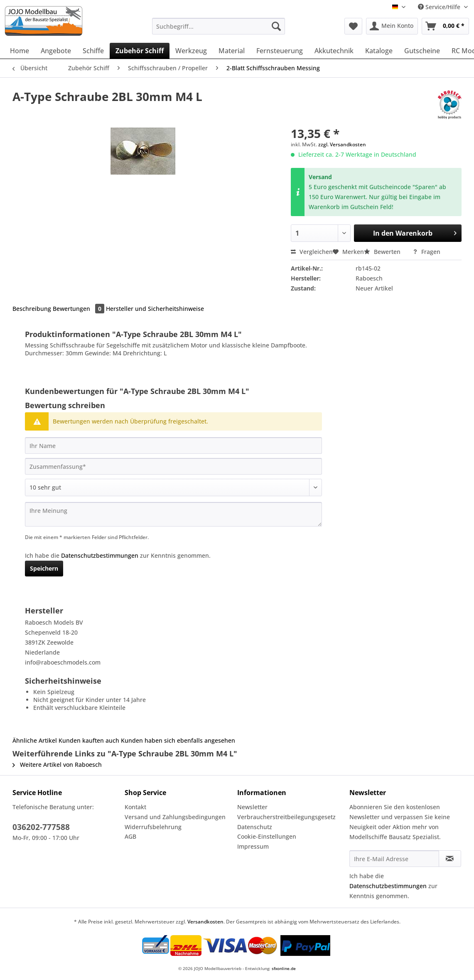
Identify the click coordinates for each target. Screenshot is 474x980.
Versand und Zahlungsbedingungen (175, 817)
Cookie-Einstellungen (267, 836)
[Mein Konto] (392, 26)
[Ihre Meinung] (173, 514)
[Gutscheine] (422, 51)
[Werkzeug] (191, 51)
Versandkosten (205, 922)
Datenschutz (255, 827)
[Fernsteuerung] (280, 51)
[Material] (232, 51)
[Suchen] (276, 26)
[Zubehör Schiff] (140, 51)
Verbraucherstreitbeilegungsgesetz (286, 817)
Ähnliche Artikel (35, 740)
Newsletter (252, 807)
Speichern (44, 568)
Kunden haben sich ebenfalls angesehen (178, 740)
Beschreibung (32, 309)
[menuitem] (218, 30)
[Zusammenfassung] (173, 466)
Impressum (253, 846)
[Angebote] (56, 51)
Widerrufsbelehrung (153, 827)
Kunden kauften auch (89, 740)
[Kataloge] (379, 51)
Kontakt (135, 807)
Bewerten (383, 252)
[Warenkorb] (445, 26)
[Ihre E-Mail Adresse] (394, 859)
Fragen (426, 252)
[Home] (20, 51)
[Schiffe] (93, 51)
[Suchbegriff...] (218, 26)
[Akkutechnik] (334, 51)
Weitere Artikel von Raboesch (57, 765)
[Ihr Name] (173, 446)
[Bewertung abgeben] (173, 488)
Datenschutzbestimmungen (100, 555)
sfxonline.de (284, 968)
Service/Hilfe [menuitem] (440, 7)
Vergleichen (312, 252)
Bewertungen (79, 309)
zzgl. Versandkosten (342, 144)
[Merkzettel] (353, 26)
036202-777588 (41, 827)
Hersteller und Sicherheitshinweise (155, 309)
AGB (130, 836)
